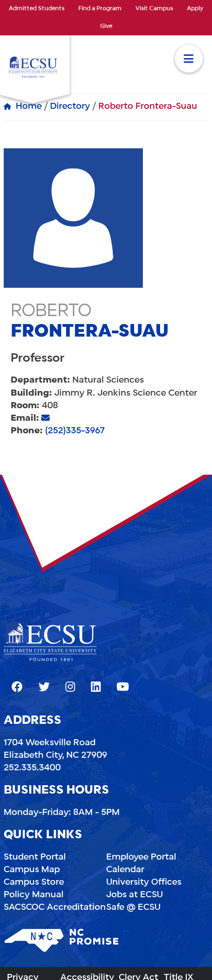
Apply (195, 9)
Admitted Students (37, 9)
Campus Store (34, 882)
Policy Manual (34, 895)
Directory (70, 106)
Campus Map (32, 870)
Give (106, 26)
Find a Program (100, 9)
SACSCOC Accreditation (55, 907)
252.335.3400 (32, 768)
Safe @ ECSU (133, 907)
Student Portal (35, 857)
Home (29, 106)
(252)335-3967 (75, 431)
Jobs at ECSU (135, 895)
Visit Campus (154, 9)
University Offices (144, 882)
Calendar (125, 870)
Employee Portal (141, 857)
